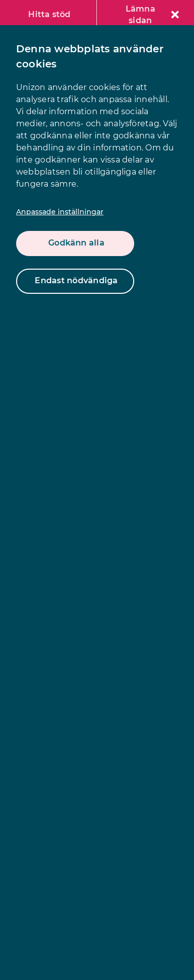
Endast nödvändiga (76, 280)
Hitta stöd (49, 14)
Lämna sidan (152, 15)
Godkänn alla (76, 243)
